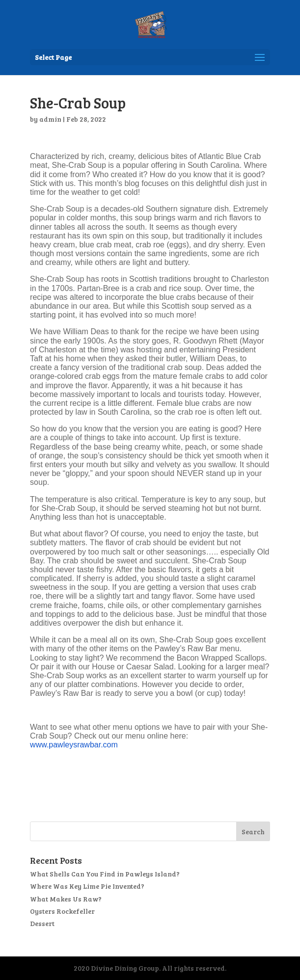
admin (50, 119)
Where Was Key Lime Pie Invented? (87, 886)
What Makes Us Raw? (66, 899)
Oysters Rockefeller (62, 911)
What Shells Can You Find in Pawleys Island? (105, 874)
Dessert (42, 923)
